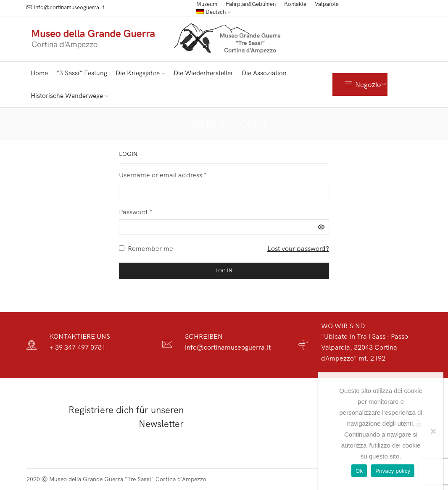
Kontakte (295, 4)
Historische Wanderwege (70, 96)
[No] (433, 431)
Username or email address (163, 175)
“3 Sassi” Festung (82, 73)
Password (136, 212)
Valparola (327, 4)
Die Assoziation (264, 73)
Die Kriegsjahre (140, 73)
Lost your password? (298, 248)
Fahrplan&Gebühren (251, 4)
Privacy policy (393, 471)
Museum (207, 4)
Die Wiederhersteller (203, 73)
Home (39, 73)
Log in (224, 270)
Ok (359, 471)
